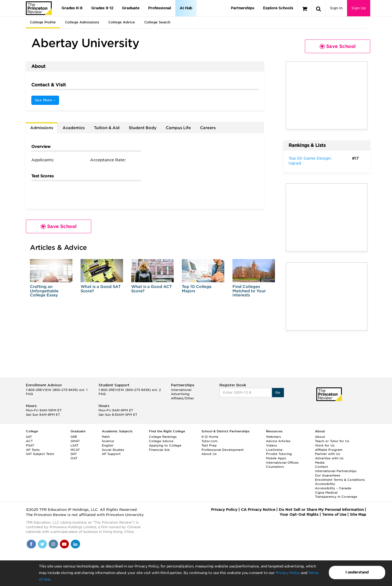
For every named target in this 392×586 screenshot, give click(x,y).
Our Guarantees (328, 475)
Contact (321, 467)
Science (108, 441)
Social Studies (113, 450)
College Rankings (163, 437)
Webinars (273, 437)
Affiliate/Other (183, 398)
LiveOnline (274, 450)
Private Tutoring (279, 454)
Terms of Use (334, 514)
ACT (29, 441)
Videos (272, 445)
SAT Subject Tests (40, 454)
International (181, 390)
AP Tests (33, 450)
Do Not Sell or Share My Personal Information (321, 510)
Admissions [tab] (42, 128)
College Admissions (82, 22)
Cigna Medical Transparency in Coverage (336, 495)
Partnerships (243, 8)
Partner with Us (327, 454)
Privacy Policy (288, 573)
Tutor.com (209, 441)
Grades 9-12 (102, 8)
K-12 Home (210, 437)
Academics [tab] (74, 128)
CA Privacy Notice (258, 510)
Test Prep (209, 445)
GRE (74, 437)
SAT (29, 437)
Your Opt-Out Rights (299, 514)
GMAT (75, 441)
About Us (209, 454)
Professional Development (223, 450)
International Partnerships (336, 471)
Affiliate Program (329, 450)
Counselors (275, 467)
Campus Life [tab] (178, 128)
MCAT (75, 450)
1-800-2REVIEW (57, 390)
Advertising (180, 394)
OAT (74, 458)
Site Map (358, 514)
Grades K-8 (72, 8)
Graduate (131, 8)
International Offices (282, 463)
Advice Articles (278, 441)
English (108, 445)
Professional (160, 8)
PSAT (30, 445)
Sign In (336, 8)
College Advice (122, 22)
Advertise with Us (329, 458)
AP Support (111, 454)
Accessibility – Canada (333, 488)
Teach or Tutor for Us (332, 441)
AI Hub (186, 8)
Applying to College (165, 445)
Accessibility (325, 484)
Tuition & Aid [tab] (107, 128)
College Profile (43, 22)
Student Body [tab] (143, 128)
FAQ (29, 394)
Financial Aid (159, 450)
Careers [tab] (208, 128)
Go (278, 392)
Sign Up (359, 8)
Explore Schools (278, 8)
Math (106, 437)
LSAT (74, 445)
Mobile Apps (276, 458)
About (320, 437)
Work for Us (325, 445)
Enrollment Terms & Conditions (340, 480)
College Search (157, 22)
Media (320, 463)
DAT (74, 454)
